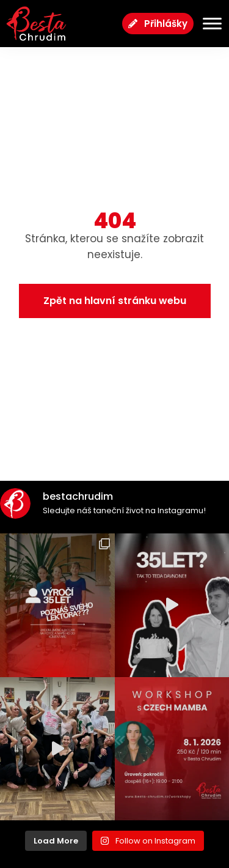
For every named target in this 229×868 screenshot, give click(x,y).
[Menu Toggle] (208, 24)
